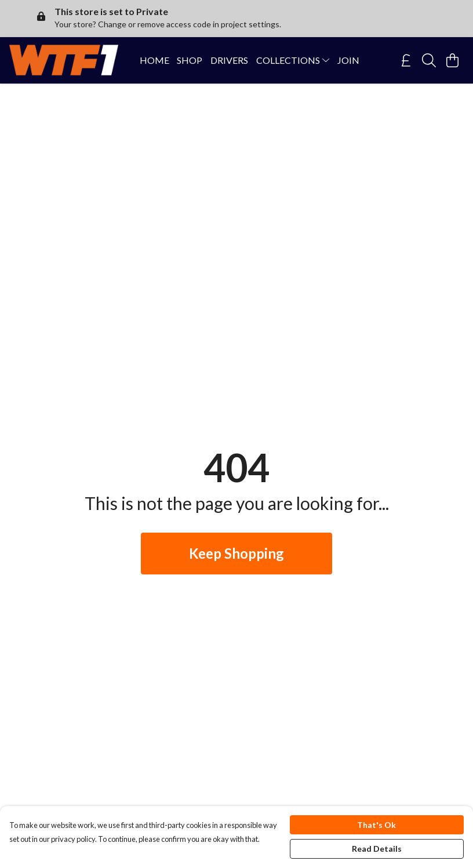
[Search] (429, 60)
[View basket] (452, 60)
